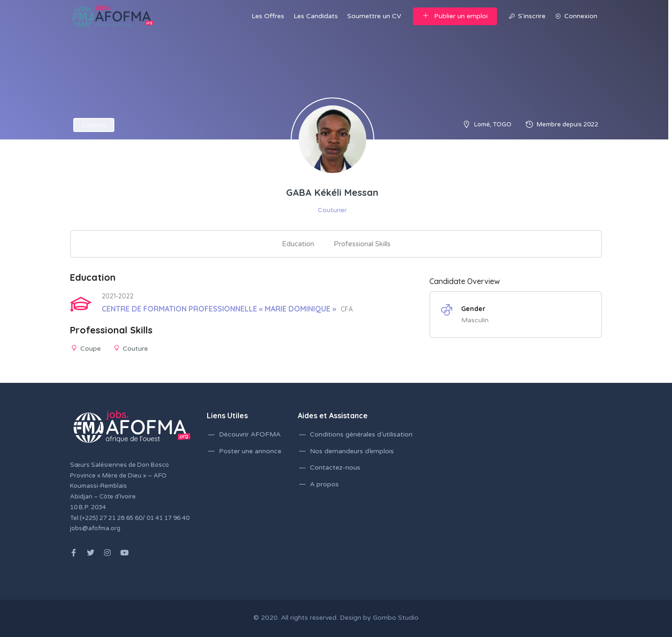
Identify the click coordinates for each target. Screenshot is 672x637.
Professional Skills (362, 244)
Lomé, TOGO (493, 125)
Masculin (475, 320)
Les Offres (268, 16)
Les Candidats (316, 16)
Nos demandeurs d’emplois (352, 451)
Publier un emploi (455, 16)
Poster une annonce (250, 451)
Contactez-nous (335, 467)
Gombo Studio (396, 618)
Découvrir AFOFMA (250, 434)
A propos (324, 484)
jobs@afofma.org (95, 528)
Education (298, 244)
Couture (94, 125)
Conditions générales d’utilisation (361, 434)
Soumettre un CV (374, 16)
